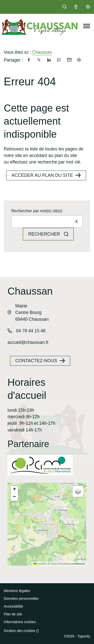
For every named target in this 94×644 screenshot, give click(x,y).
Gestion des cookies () (21, 631)
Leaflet (40, 564)
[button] (14, 490)
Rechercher (45, 234)
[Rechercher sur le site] (47, 222)
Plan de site (13, 614)
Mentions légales (17, 591)
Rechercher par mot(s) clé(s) (37, 211)
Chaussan (42, 52)
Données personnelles (21, 599)
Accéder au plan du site (42, 175)
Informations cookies (20, 622)
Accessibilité (13, 606)
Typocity (84, 636)
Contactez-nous (36, 361)
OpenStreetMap (60, 564)
